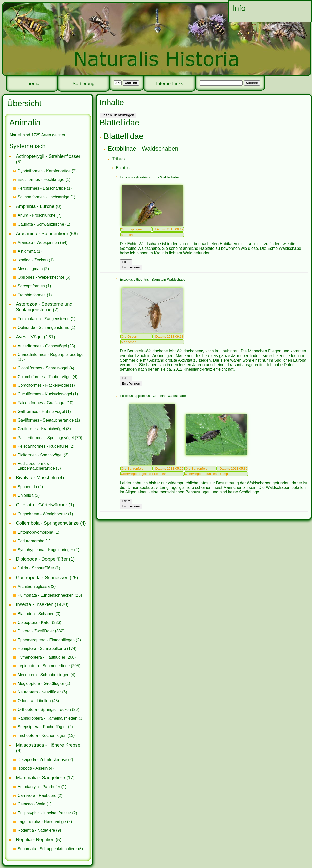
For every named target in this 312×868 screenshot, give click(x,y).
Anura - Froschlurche (36, 215)
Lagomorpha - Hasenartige (42, 822)
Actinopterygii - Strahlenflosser (48, 156)
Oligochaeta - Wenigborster (42, 514)
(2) (47, 171)
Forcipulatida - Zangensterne (44, 319)
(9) (39, 830)
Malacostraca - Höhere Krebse (48, 745)
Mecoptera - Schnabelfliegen (43, 675)
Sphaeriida (27, 487)
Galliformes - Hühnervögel (41, 412)
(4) (46, 368)
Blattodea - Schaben (36, 614)
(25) (46, 346)
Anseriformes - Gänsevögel (42, 346)
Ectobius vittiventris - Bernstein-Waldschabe (153, 282)
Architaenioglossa (34, 587)
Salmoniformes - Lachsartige (43, 197)
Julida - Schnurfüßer (36, 568)
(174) (47, 649)
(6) (44, 277)
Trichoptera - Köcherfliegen (42, 735)
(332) (41, 631)
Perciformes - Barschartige (42, 188)
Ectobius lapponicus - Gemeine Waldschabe (153, 400)
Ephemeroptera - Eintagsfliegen (46, 640)
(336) (40, 622)
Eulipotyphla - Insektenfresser (44, 813)
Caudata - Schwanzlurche (41, 224)
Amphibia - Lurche (35, 206)
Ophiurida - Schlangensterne (43, 327)
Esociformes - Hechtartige (41, 180)
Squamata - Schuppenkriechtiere (47, 849)
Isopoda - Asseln (33, 768)
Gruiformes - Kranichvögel (41, 429)
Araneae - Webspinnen (38, 243)
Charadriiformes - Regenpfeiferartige (51, 355)
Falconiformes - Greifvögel (41, 403)
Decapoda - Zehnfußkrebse (42, 760)
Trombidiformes (32, 295)
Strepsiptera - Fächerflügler (42, 727)
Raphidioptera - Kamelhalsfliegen (48, 718)
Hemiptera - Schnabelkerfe (42, 649)
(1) (44, 180)
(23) (50, 595)
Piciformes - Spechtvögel (40, 455)
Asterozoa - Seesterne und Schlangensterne (44, 307)
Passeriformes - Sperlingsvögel (46, 438)
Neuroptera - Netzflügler (39, 692)
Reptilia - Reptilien (35, 839)
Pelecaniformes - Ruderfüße (43, 446)
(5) (50, 849)
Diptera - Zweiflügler (36, 631)
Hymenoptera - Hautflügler (41, 657)
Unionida (26, 495)
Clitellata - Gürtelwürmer (41, 505)
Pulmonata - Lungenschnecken (46, 595)
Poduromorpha (31, 541)
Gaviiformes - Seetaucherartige (46, 420)
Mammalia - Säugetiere (40, 777)
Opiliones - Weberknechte (41, 277)
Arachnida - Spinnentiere (42, 233)
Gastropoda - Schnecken (42, 577)
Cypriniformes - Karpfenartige (44, 171)
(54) (42, 243)
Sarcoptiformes (31, 286)
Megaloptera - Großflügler (41, 683)
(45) (38, 701)
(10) (46, 403)
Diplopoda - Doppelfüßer (42, 559)
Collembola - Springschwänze (47, 523)
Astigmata (27, 251)
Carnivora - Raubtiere (37, 795)
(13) (46, 735)
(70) (50, 438)
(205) (49, 666)
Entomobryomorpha (35, 532)
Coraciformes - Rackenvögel (43, 385)
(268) (47, 657)
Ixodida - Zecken (33, 260)
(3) (44, 429)
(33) (51, 357)
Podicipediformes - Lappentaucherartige (37, 466)
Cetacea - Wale (32, 804)
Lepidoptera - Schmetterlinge (44, 666)
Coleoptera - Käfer (34, 622)
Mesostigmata (30, 269)
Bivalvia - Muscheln (36, 478)
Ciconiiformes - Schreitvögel (43, 368)
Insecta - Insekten (35, 604)
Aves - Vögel (29, 337)
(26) (48, 710)
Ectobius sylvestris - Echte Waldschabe (149, 178)
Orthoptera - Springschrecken (44, 710)
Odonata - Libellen (34, 701)
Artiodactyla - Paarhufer (39, 787)
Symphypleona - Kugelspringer (45, 550)
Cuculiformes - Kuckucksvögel (45, 394)
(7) (40, 215)
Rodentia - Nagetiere (36, 830)
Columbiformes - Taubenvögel (44, 377)
